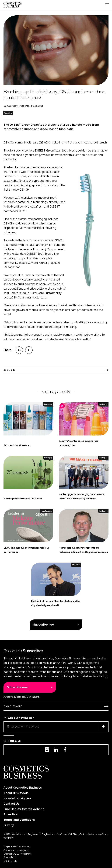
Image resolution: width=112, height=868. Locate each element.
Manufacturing (46, 511)
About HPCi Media (16, 793)
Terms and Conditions (19, 820)
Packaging (8, 113)
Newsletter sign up (17, 798)
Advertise (10, 814)
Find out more (13, 706)
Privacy (9, 825)
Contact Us (11, 804)
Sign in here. (33, 697)
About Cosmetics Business (23, 788)
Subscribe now (44, 625)
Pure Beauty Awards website (24, 809)
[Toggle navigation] (107, 5)
